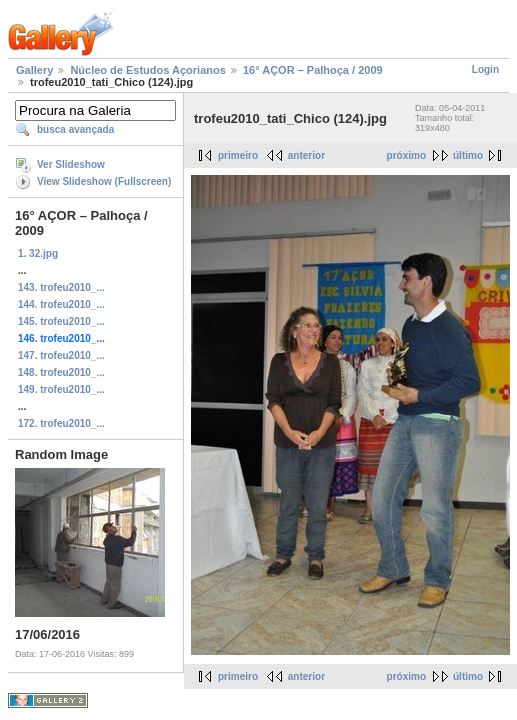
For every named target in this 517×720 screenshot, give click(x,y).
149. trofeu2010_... (61, 389)
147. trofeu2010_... (61, 355)
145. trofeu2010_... (61, 321)
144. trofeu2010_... (61, 304)
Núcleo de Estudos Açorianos (147, 70)
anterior (306, 155)
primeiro (238, 155)
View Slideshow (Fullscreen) (104, 181)
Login (485, 69)
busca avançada (75, 129)
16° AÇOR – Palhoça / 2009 (313, 70)
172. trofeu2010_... (61, 423)
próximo (406, 155)
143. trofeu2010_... (61, 287)
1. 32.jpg (38, 253)
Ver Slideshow (71, 164)
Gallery (34, 70)
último (468, 155)
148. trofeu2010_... (61, 372)
